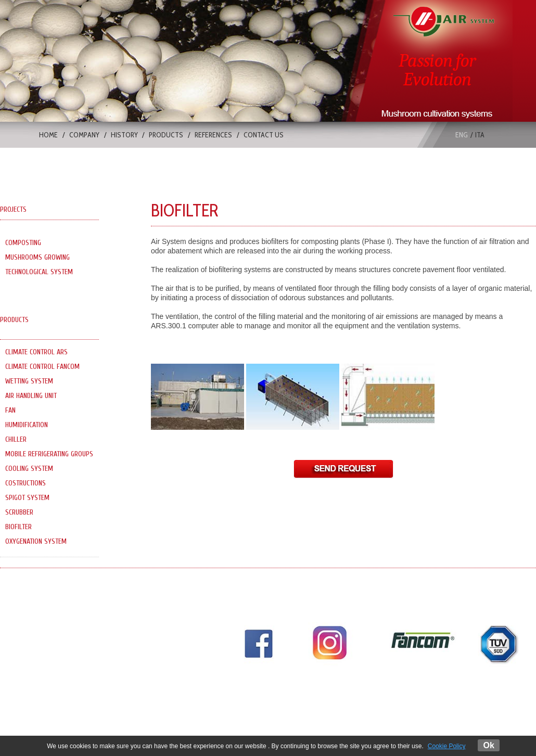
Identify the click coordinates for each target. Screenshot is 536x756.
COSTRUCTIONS (25, 483)
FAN (10, 410)
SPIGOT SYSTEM (27, 498)
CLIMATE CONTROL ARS (36, 352)
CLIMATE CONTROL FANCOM (42, 367)
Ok (488, 745)
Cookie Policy (447, 746)
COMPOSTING (23, 243)
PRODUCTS (166, 135)
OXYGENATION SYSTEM (36, 541)
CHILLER (16, 439)
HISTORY (124, 135)
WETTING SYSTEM (29, 381)
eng (462, 135)
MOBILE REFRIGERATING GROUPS (49, 454)
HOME (48, 135)
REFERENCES (213, 135)
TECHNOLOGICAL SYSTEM (39, 272)
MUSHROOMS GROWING (37, 257)
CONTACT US (264, 135)
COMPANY (84, 135)
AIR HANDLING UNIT (31, 396)
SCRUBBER (19, 512)
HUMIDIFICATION (27, 425)
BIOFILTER (18, 527)
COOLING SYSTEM (29, 469)
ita (480, 135)
